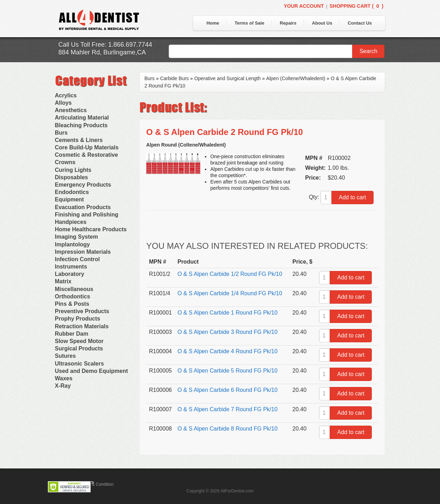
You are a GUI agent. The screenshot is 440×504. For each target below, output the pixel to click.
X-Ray (63, 386)
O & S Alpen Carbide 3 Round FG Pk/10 (228, 332)
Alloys (63, 103)
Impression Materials (83, 252)
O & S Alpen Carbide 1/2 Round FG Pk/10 (230, 274)
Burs (61, 133)
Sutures (65, 356)
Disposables (71, 177)
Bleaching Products (81, 125)
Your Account (304, 6)
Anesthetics (71, 110)
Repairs (288, 23)
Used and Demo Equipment (91, 371)
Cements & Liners (79, 140)
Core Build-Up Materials (87, 147)
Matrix (63, 281)
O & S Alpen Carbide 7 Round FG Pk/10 (228, 409)
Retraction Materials (82, 326)
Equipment (69, 199)
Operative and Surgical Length (228, 78)
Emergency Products (83, 185)
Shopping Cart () (357, 6)
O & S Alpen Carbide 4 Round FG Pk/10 (228, 351)
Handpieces (71, 222)
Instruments (71, 267)
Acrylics (66, 95)
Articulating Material (82, 118)
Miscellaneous (74, 289)
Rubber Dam (72, 334)
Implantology (72, 244)
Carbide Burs (174, 78)
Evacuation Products (83, 207)
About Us (322, 23)
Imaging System (76, 237)
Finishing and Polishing (86, 215)
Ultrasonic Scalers (79, 364)
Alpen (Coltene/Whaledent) (296, 78)
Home (213, 23)
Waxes (64, 378)
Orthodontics (72, 296)
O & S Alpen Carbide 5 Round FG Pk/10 (228, 371)
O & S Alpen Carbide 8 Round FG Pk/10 (228, 429)
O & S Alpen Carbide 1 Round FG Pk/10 (228, 313)
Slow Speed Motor (79, 341)
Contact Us (360, 23)
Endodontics (72, 192)
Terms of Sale (250, 23)
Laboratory (70, 274)
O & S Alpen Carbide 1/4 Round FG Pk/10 (230, 293)
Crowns (65, 162)
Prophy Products (77, 319)
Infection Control (77, 259)
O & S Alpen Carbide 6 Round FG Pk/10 (228, 390)
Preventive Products (82, 311)
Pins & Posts (72, 304)
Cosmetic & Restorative (86, 155)
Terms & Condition (96, 484)
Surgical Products (79, 348)
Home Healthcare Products (91, 229)
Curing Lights (73, 170)
